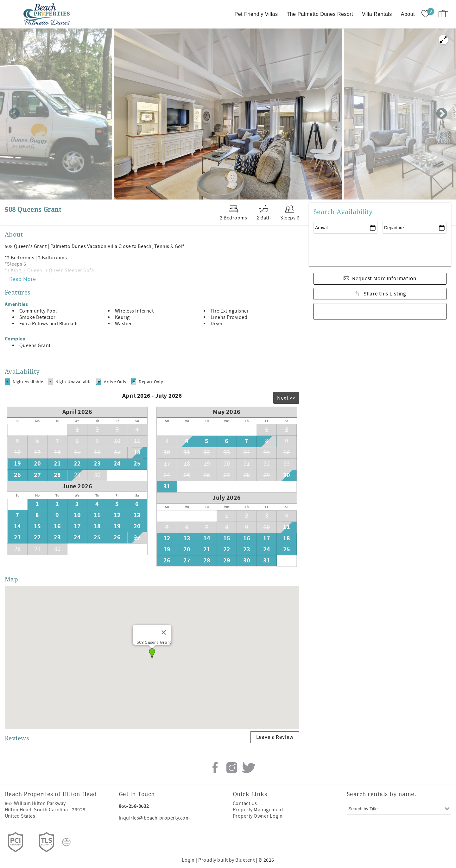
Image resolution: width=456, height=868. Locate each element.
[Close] (164, 632)
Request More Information (384, 279)
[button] (152, 654)
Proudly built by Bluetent (226, 860)
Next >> (286, 398)
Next (442, 114)
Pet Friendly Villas (256, 14)
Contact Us (245, 803)
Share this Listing (384, 294)
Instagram (232, 768)
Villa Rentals (377, 14)
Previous (14, 114)
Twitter (249, 768)
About (408, 14)
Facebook (215, 768)
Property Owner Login (258, 816)
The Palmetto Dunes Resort (320, 14)
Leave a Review (275, 737)
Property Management (258, 810)
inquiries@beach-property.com (154, 818)
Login (188, 860)
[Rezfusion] (66, 842)
